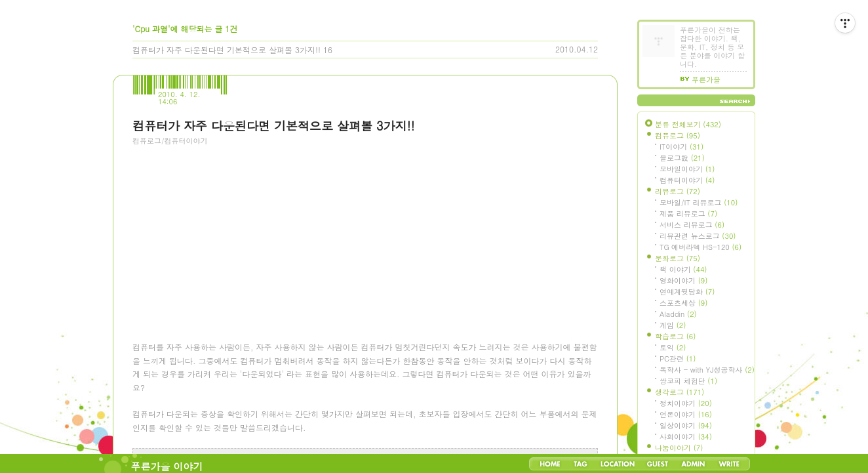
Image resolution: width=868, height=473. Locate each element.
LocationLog (617, 464)
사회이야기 (686, 437)
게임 (673, 325)
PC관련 (678, 359)
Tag (581, 464)
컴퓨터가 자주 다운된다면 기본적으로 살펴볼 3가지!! (227, 50)
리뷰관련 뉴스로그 (698, 236)
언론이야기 (686, 414)
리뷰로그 (678, 191)
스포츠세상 (683, 303)
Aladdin (678, 314)
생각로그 (680, 392)
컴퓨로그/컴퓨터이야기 (170, 141)
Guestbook (657, 464)
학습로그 (675, 336)
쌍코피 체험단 (688, 381)
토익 (673, 347)
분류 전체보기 (688, 124)
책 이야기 (683, 269)
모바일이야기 (687, 169)
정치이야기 (686, 403)
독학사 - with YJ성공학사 (707, 370)
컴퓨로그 (678, 135)
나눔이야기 (679, 448)
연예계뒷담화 (687, 292)
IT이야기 (681, 147)
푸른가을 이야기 (167, 466)
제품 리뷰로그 (688, 214)
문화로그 (678, 258)
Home (550, 464)
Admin (693, 464)
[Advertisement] (231, 226)
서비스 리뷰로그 (692, 225)
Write (729, 464)
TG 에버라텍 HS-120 (700, 247)
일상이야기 (686, 425)
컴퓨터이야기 (687, 180)
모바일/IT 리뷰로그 (699, 202)
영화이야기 (683, 280)
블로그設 (682, 158)
